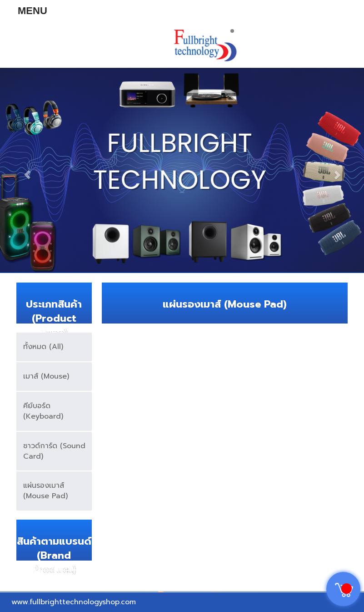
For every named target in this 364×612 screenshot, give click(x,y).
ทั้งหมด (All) (43, 347)
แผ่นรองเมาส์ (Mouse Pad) (45, 491)
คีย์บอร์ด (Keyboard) (43, 411)
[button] (27, 170)
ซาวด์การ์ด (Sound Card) (54, 451)
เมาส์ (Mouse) (46, 376)
